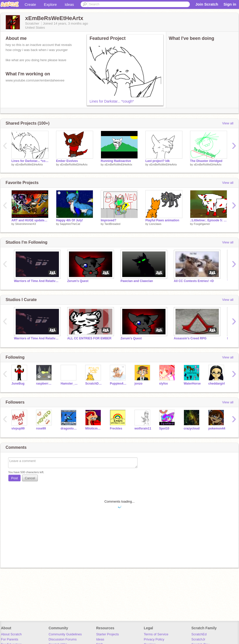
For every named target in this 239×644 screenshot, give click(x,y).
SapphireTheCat (70, 224)
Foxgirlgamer (202, 224)
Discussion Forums (63, 639)
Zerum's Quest (78, 281)
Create (30, 4)
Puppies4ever (118, 384)
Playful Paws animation (162, 220)
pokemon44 (217, 428)
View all (228, 123)
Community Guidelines (65, 634)
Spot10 (164, 428)
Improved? (108, 220)
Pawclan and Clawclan (137, 281)
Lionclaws (155, 224)
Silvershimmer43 (26, 224)
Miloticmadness (94, 428)
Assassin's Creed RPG (190, 338)
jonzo (138, 384)
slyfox (164, 384)
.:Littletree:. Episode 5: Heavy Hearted (209, 220)
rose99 (41, 428)
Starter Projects (108, 634)
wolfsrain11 (143, 428)
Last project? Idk (158, 161)
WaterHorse (192, 384)
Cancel (30, 478)
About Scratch (11, 634)
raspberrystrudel (45, 384)
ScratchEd (199, 634)
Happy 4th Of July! (70, 220)
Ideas (69, 4)
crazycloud (192, 428)
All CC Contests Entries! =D (194, 281)
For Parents (10, 639)
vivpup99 (18, 428)
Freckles (116, 428)
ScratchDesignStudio (94, 384)
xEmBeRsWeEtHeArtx (29, 164)
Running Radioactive (116, 161)
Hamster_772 (69, 384)
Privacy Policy (154, 639)
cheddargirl (217, 384)
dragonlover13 (69, 428)
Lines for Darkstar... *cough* (112, 101)
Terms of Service (156, 634)
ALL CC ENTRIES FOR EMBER (89, 338)
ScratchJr (198, 639)
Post (14, 478)
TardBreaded (112, 224)
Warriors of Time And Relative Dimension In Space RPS (37, 281)
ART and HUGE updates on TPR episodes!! (30, 220)
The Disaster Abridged (206, 161)
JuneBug (18, 384)
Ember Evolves (67, 161)
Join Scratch (207, 4)
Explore (50, 4)
